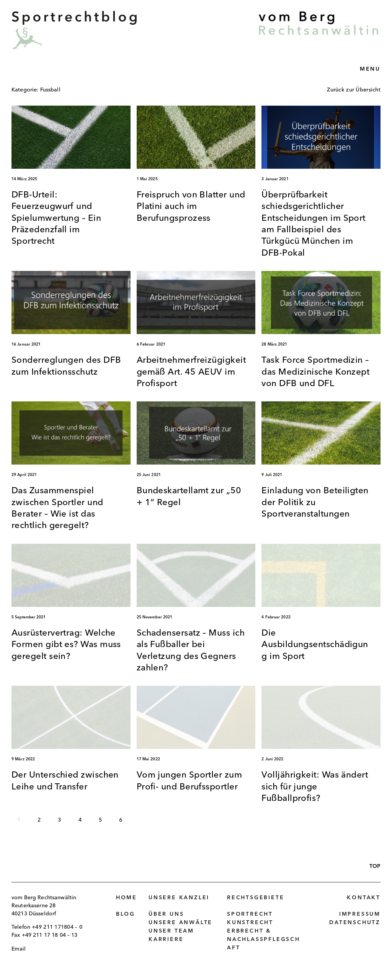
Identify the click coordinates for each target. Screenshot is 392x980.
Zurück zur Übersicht (354, 90)
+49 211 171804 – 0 (57, 927)
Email (19, 949)
